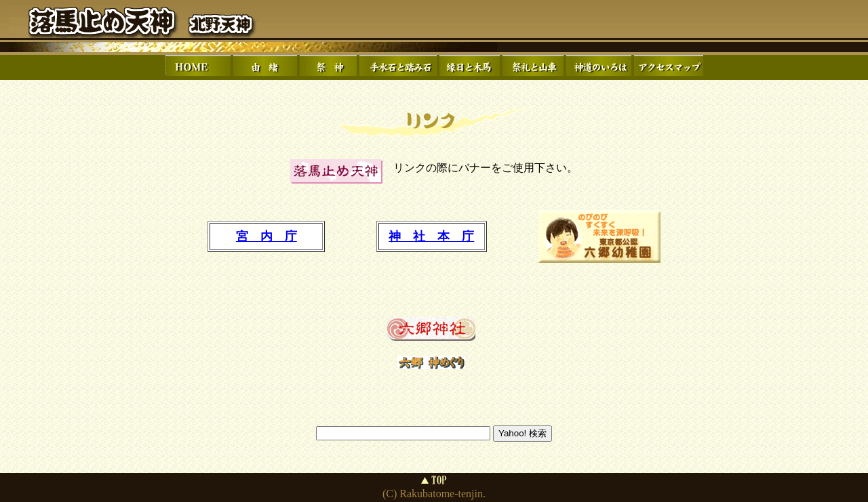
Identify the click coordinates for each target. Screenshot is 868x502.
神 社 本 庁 (431, 236)
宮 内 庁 (267, 236)
